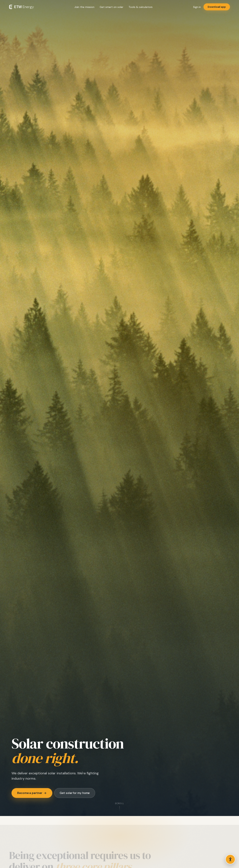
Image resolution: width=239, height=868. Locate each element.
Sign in (197, 7)
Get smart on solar (111, 7)
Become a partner (32, 793)
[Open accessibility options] (230, 859)
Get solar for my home (75, 793)
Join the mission (84, 7)
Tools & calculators (141, 7)
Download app (217, 7)
